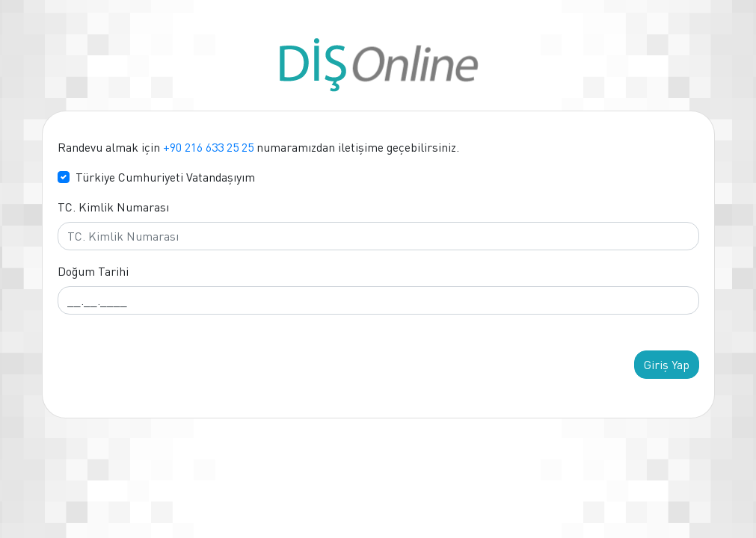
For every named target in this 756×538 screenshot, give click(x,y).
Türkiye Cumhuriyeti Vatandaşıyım (165, 177)
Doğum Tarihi (93, 271)
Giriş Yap (667, 365)
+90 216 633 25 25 (208, 147)
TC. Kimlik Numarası (113, 207)
